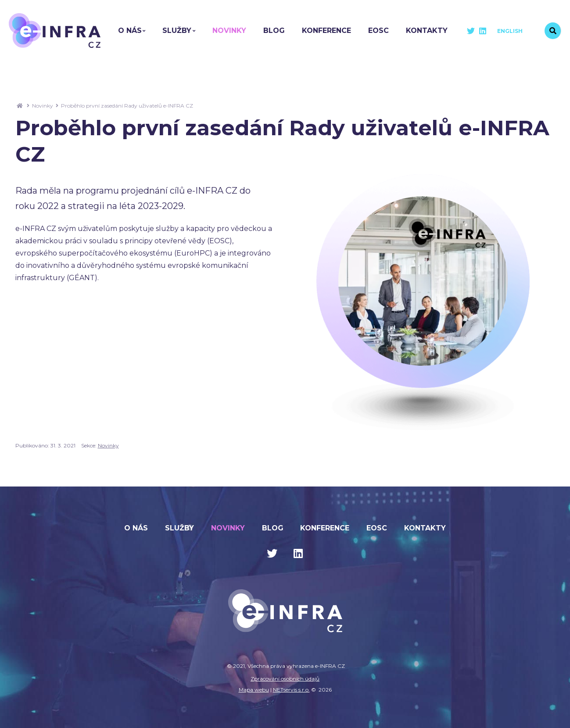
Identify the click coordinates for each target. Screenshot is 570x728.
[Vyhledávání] (553, 31)
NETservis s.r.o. (291, 690)
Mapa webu (254, 690)
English (510, 31)
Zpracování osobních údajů (285, 679)
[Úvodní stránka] (55, 31)
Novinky (43, 106)
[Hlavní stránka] (20, 106)
